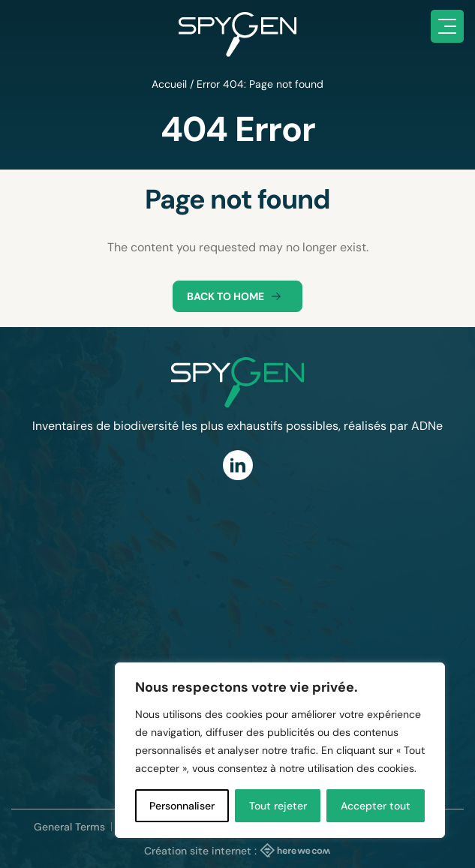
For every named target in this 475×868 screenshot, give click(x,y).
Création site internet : (237, 850)
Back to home (237, 296)
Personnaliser (182, 806)
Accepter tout (376, 806)
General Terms (69, 827)
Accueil (169, 84)
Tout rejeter (278, 806)
